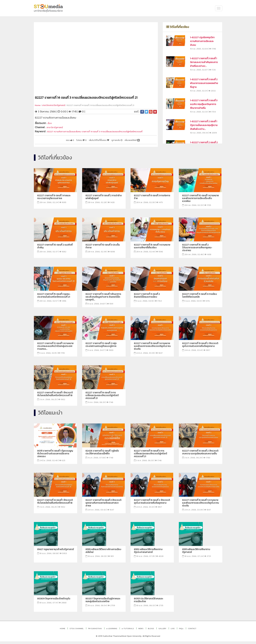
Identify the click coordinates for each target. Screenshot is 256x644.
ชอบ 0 (53, 143)
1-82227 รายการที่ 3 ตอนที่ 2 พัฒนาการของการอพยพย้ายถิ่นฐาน (204, 83)
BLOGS (151, 631)
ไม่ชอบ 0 (67, 143)
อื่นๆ (50, 123)
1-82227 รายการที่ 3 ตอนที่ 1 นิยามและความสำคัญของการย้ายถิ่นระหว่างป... (204, 62)
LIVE (173, 631)
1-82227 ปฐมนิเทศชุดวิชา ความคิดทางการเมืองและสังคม (202, 41)
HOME (62, 631)
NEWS (141, 631)
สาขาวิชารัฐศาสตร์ (57, 127)
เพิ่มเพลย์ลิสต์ (130, 143)
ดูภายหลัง (111, 143)
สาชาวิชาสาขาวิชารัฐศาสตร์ (54, 105)
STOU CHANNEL (77, 631)
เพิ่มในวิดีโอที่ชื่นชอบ (89, 143)
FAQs (181, 631)
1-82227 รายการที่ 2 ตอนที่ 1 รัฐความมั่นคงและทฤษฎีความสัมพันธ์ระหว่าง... (204, 125)
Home (38, 105)
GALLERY (162, 631)
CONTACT (192, 631)
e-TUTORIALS (128, 631)
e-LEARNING (112, 631)
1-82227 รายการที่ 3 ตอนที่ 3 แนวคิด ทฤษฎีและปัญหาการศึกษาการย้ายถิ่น (204, 104)
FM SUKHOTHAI (95, 631)
